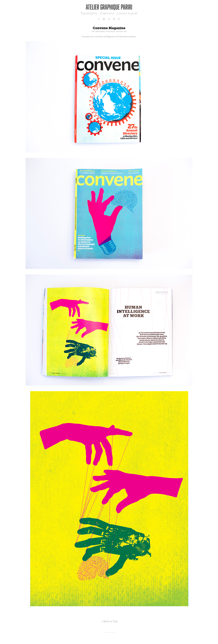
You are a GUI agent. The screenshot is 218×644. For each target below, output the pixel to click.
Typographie (89, 13)
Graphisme (107, 13)
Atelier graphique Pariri (109, 7)
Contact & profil (127, 13)
